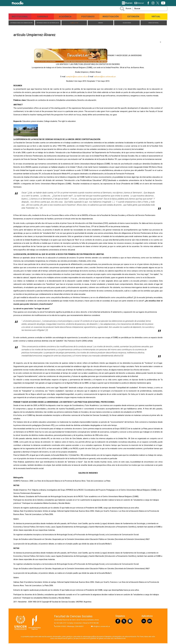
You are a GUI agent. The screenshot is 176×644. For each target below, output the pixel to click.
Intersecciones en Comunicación (21, 23)
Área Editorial (154, 23)
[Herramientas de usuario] (159, 43)
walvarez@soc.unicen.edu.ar (105, 77)
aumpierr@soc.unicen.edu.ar (77, 77)
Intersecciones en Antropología (48, 23)
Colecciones (127, 23)
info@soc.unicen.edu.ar (102, 627)
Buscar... (129, 8)
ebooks (101, 23)
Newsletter (74, 23)
